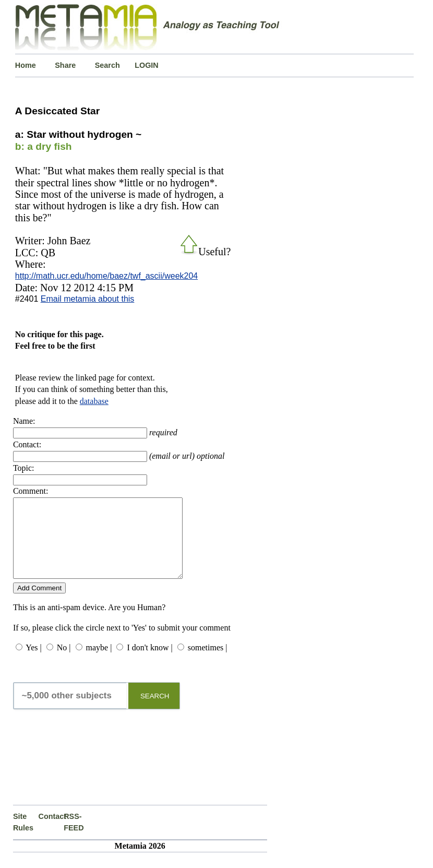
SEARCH (155, 712)
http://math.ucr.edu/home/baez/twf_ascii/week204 (106, 276)
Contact (51, 832)
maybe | (99, 663)
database (94, 401)
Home (26, 65)
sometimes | (208, 663)
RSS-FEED (74, 838)
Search (107, 65)
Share (65, 65)
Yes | (33, 663)
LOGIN (147, 65)
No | (64, 663)
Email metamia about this (88, 299)
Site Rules (23, 838)
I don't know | (149, 663)
